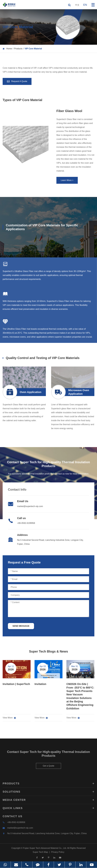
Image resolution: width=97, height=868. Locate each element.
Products (18, 49)
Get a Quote (48, 767)
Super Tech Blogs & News (48, 651)
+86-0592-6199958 (26, 523)
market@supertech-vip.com (30, 506)
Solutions (48, 793)
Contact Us (13, 818)
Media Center (48, 801)
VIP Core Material (33, 49)
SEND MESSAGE (21, 626)
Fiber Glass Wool (69, 111)
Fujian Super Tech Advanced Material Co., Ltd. (45, 850)
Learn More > (67, 180)
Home (9, 49)
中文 (77, 5)
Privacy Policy (58, 854)
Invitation (40, 684)
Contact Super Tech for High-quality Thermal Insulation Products (49, 755)
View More (9, 718)
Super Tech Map (40, 854)
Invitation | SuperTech (16, 684)
